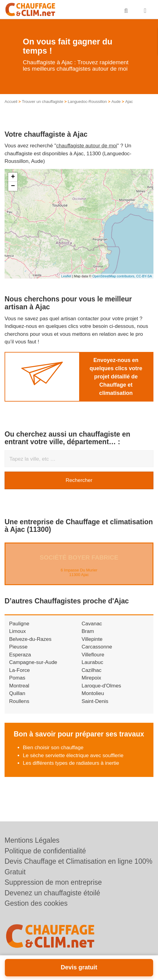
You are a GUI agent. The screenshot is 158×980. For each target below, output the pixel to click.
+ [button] (13, 177)
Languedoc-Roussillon (87, 102)
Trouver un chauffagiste (43, 102)
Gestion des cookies (36, 903)
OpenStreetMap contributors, (114, 276)
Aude (116, 102)
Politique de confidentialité (45, 851)
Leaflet (66, 276)
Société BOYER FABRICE (79, 557)
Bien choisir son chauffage (53, 748)
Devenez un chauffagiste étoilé (52, 893)
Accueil (11, 102)
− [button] (13, 186)
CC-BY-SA (144, 276)
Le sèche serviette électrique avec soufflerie (73, 755)
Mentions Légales (32, 840)
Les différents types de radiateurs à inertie (71, 763)
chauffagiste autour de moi (87, 146)
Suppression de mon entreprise (53, 882)
